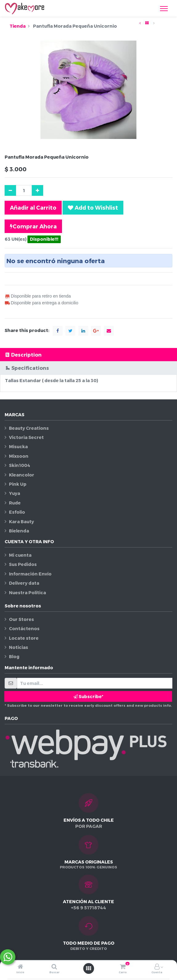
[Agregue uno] (37, 190)
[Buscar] (54, 967)
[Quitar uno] (10, 190)
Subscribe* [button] (88, 696)
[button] (93, 207)
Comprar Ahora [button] (33, 226)
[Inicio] (20, 967)
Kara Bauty (21, 522)
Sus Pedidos (23, 564)
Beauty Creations (29, 428)
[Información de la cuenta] (157, 967)
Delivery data (24, 583)
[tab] (88, 355)
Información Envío (30, 574)
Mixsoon (19, 456)
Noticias (19, 647)
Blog (14, 656)
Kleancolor (22, 475)
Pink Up (18, 484)
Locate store (24, 638)
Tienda (18, 26)
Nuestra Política (27, 593)
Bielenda (19, 531)
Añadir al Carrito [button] (33, 207)
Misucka (18, 447)
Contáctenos (24, 628)
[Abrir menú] (88, 968)
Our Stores (21, 619)
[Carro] (123, 967)
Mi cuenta (20, 555)
